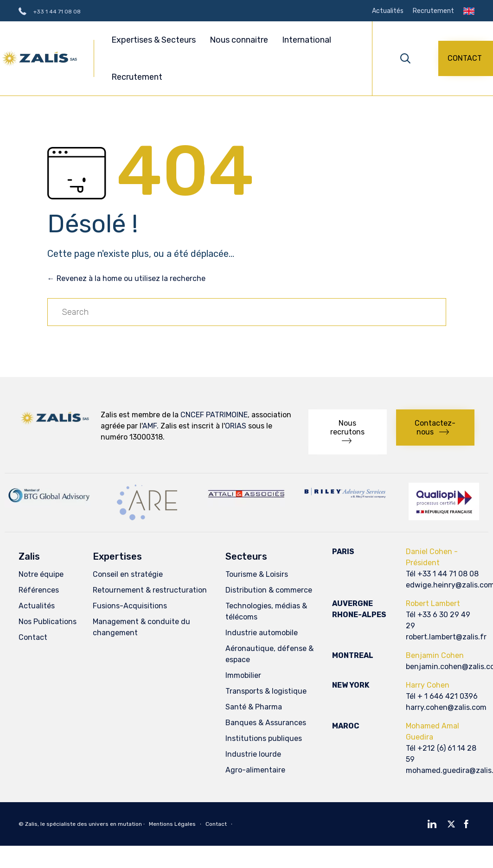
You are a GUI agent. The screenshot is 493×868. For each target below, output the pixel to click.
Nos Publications (48, 622)
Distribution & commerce (269, 590)
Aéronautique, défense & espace (269, 654)
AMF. (150, 426)
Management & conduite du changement (141, 627)
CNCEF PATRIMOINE (214, 415)
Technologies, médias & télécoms (266, 611)
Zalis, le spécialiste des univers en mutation (83, 824)
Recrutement (433, 11)
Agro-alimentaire (255, 770)
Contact (33, 637)
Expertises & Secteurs (155, 40)
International (307, 40)
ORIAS (236, 426)
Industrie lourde (253, 754)
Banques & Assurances (266, 723)
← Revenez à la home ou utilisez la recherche (126, 278)
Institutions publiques (264, 738)
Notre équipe (41, 574)
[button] (466, 58)
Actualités (388, 11)
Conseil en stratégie (128, 574)
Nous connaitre (240, 40)
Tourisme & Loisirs (257, 574)
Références (39, 590)
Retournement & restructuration (150, 590)
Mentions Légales (172, 824)
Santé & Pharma (254, 707)
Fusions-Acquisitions (130, 606)
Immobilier (243, 675)
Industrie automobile (262, 633)
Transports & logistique (266, 691)
